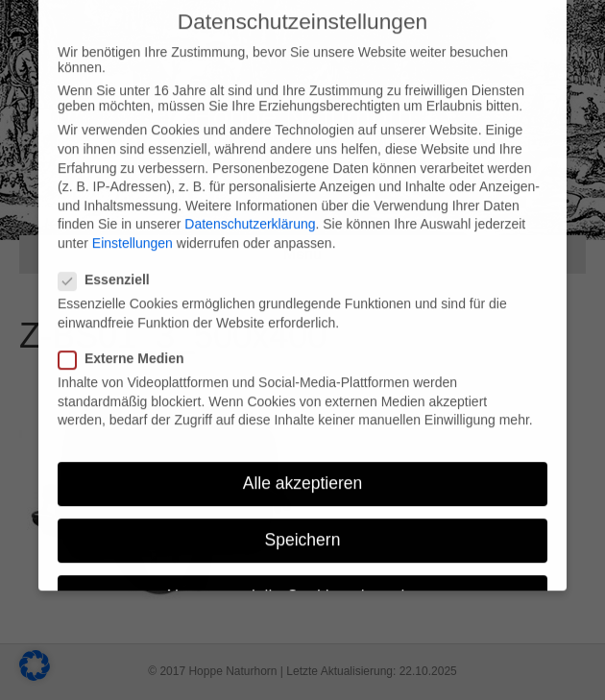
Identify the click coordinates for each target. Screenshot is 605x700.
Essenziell (110, 264)
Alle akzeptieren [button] (303, 468)
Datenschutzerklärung (250, 208)
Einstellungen (133, 228)
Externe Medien (127, 343)
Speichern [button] (303, 524)
